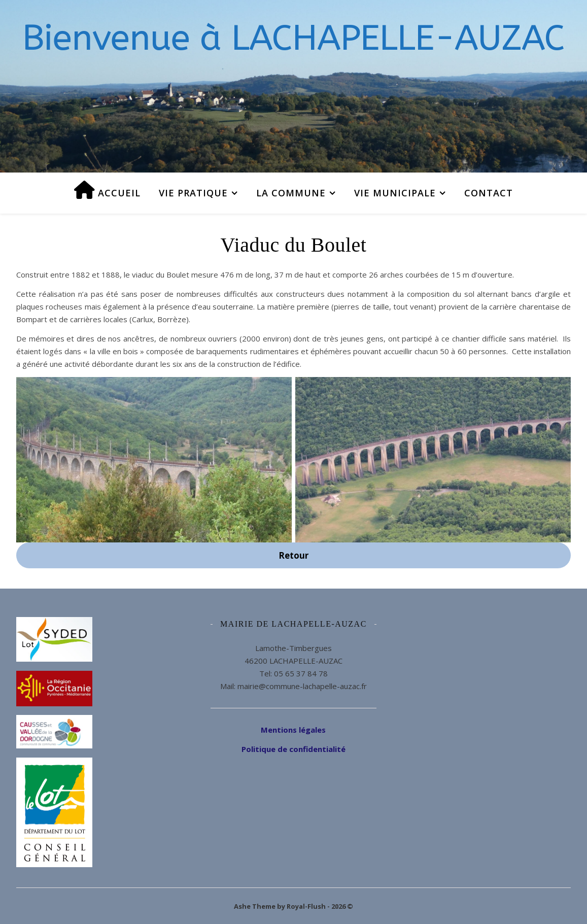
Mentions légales (293, 730)
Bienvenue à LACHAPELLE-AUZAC (293, 38)
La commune (291, 193)
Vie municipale (395, 193)
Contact (489, 193)
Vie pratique (193, 193)
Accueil (107, 190)
